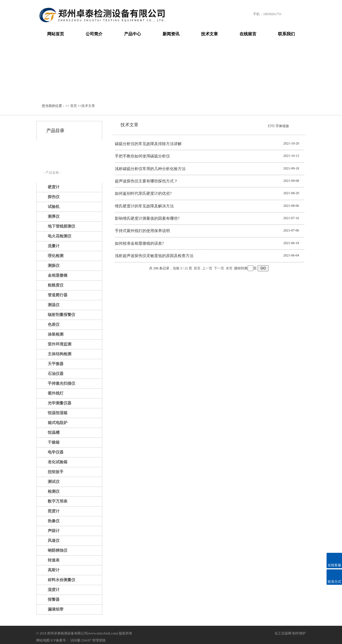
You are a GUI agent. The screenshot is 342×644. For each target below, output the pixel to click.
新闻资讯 (171, 34)
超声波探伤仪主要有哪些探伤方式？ (146, 181)
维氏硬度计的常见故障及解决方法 (144, 206)
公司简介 (94, 34)
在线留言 (248, 34)
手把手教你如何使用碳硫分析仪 (142, 156)
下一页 (219, 268)
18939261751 (272, 14)
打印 (271, 126)
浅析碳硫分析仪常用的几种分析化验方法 (150, 169)
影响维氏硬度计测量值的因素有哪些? (147, 218)
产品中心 (133, 34)
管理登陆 (99, 640)
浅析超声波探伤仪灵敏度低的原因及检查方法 (154, 256)
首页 (74, 106)
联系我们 (286, 34)
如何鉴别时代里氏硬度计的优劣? (143, 193)
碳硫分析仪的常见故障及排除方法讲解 (148, 144)
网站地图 (43, 640)
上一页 (207, 268)
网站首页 (56, 34)
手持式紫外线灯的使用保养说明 (142, 231)
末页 (229, 268)
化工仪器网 (283, 633)
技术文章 (209, 34)
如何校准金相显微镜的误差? (139, 243)
